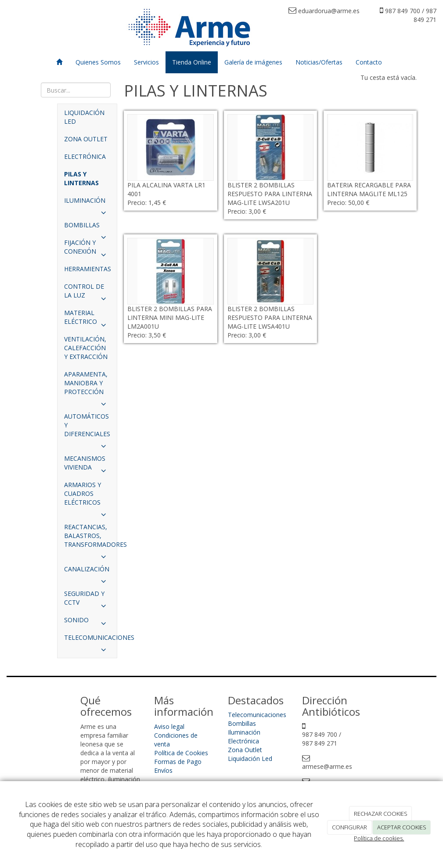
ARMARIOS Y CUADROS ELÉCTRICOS (87, 496)
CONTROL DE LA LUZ (87, 293)
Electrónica (243, 741)
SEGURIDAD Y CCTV (87, 600)
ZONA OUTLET (86, 139)
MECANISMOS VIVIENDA (87, 465)
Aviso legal (169, 726)
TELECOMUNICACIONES (90, 640)
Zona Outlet (245, 750)
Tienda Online (192, 62)
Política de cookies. (379, 838)
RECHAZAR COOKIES (381, 814)
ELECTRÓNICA (85, 156)
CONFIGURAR (349, 827)
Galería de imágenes (253, 62)
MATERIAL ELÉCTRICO (87, 319)
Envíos (163, 770)
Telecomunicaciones (257, 715)
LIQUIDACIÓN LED (84, 117)
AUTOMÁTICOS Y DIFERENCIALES (87, 427)
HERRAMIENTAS (88, 269)
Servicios (146, 62)
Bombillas (242, 723)
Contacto (369, 62)
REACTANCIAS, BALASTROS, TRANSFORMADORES (90, 538)
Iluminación (244, 732)
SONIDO (87, 622)
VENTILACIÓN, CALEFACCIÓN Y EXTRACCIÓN (86, 348)
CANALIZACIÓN (87, 571)
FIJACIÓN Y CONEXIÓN (87, 249)
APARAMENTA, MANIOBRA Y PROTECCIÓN (87, 385)
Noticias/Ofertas (319, 62)
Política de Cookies (181, 753)
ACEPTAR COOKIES (402, 827)
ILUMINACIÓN (87, 203)
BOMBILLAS (87, 227)
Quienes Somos (98, 62)
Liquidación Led (250, 759)
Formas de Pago (178, 762)
